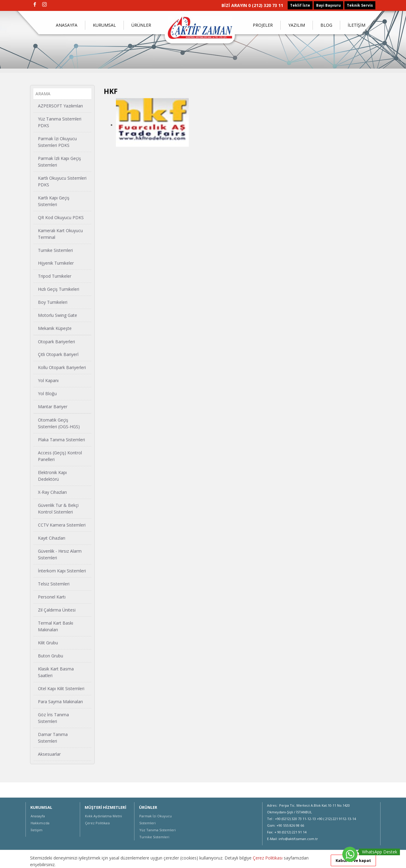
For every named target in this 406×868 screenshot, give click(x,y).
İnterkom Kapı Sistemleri (62, 570)
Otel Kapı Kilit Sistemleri (61, 688)
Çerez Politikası (97, 823)
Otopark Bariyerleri (56, 341)
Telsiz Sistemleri (54, 583)
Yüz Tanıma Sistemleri (157, 830)
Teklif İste (300, 5)
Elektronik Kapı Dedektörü (52, 475)
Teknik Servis (360, 5)
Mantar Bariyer (53, 406)
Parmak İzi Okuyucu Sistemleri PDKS (57, 142)
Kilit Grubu (48, 642)
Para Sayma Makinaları (60, 701)
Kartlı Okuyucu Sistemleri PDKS (62, 181)
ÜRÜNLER (141, 25)
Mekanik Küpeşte (55, 328)
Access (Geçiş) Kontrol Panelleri (60, 456)
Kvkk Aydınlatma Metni (103, 816)
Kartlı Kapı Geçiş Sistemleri (54, 201)
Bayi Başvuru (328, 5)
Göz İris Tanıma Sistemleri (53, 718)
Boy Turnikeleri (53, 302)
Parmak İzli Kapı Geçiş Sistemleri (59, 161)
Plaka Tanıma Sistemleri (61, 439)
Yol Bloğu (47, 393)
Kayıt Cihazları (52, 538)
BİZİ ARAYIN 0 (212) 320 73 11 (252, 5)
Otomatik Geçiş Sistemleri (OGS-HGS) (59, 423)
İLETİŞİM (357, 25)
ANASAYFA (67, 25)
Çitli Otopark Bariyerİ (58, 354)
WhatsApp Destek (380, 852)
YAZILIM (297, 25)
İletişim (37, 830)
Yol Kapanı (48, 380)
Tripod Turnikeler (55, 276)
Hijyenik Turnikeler (56, 263)
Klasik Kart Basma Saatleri (56, 672)
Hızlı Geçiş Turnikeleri (59, 289)
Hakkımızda (40, 823)
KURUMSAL (104, 25)
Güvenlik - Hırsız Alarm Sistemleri (60, 554)
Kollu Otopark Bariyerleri (62, 367)
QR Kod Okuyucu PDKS (61, 217)
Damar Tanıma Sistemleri (53, 737)
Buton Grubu (51, 655)
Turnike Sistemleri (55, 250)
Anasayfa (38, 816)
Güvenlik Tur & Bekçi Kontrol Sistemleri (58, 508)
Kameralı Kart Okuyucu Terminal (60, 234)
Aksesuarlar (49, 754)
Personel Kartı (52, 597)
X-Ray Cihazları (52, 492)
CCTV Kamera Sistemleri (62, 525)
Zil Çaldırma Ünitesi (57, 610)
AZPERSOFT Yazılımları (60, 105)
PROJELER (263, 25)
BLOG (326, 25)
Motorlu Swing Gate (58, 315)
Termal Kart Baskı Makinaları (56, 626)
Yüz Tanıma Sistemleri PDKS (60, 122)
